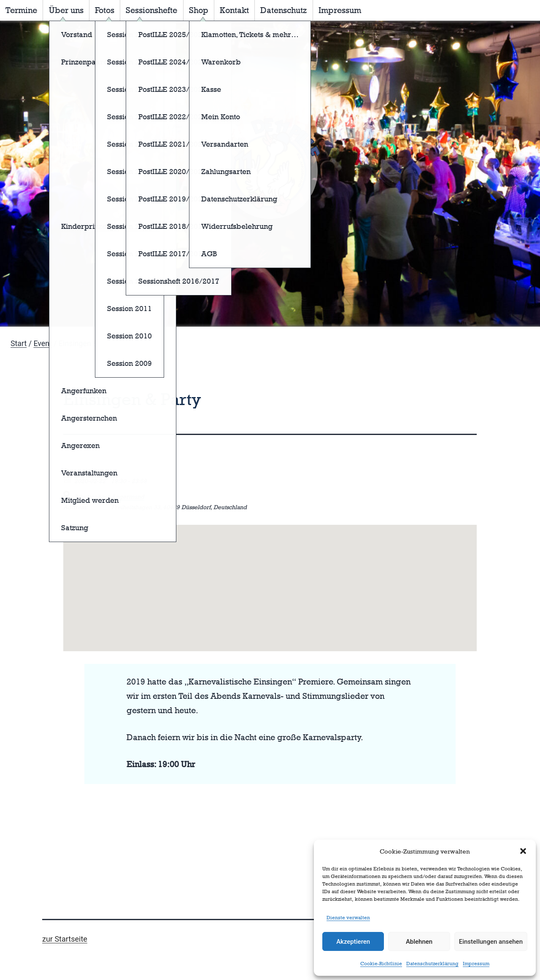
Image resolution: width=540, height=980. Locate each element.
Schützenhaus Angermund (109, 496)
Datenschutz (283, 10)
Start (19, 344)
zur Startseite (65, 939)
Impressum (476, 964)
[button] (523, 851)
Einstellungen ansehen (491, 942)
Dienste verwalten (348, 918)
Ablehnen (419, 942)
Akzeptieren (353, 942)
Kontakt (234, 10)
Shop (199, 10)
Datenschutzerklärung (432, 964)
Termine (21, 10)
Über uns (66, 10)
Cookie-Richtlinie (381, 964)
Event (42, 344)
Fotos (105, 10)
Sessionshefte (151, 10)
